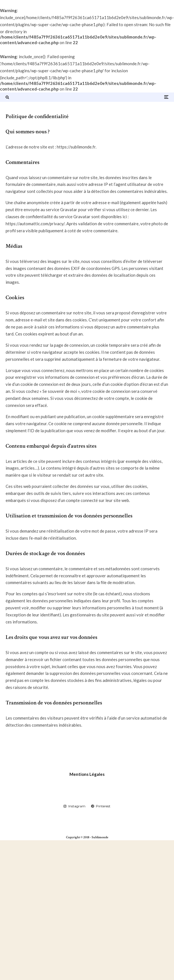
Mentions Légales (87, 774)
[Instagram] (74, 806)
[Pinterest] (101, 806)
